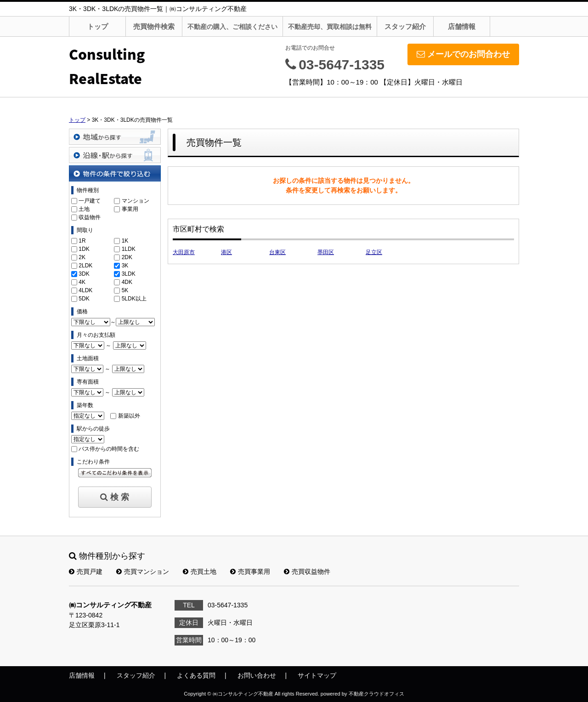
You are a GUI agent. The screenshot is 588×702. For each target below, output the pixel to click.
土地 (84, 209)
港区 (226, 252)
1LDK (129, 249)
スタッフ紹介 (405, 26)
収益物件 (90, 217)
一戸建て (90, 201)
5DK (84, 299)
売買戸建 (86, 572)
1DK (84, 249)
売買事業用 (250, 572)
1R (82, 241)
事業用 (130, 209)
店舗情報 (462, 26)
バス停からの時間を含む (109, 449)
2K (82, 257)
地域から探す (115, 137)
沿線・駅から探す (115, 155)
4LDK (85, 290)
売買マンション (143, 572)
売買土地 (200, 572)
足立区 (374, 252)
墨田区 (326, 252)
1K (125, 241)
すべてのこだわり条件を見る (115, 473)
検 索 (115, 497)
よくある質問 (196, 675)
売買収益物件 (307, 572)
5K (125, 290)
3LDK (129, 274)
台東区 (277, 252)
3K (125, 266)
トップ (98, 26)
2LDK (85, 266)
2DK (127, 257)
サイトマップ (317, 675)
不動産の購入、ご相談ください (232, 27)
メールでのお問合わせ (463, 54)
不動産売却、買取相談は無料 (330, 27)
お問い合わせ (257, 675)
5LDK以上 (134, 299)
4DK (127, 282)
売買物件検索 (154, 26)
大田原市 (184, 252)
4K (82, 282)
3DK (84, 274)
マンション (136, 201)
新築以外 (129, 416)
